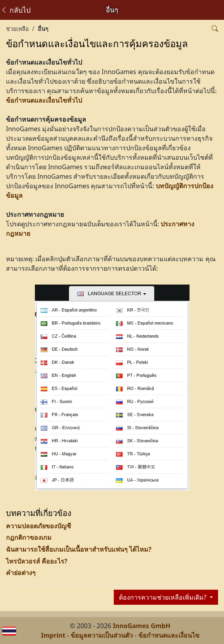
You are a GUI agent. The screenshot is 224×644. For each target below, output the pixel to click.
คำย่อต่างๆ (21, 573)
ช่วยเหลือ (17, 29)
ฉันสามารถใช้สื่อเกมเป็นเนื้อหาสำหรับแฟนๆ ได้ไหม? (79, 549)
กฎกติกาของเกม (29, 537)
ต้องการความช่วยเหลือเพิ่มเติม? (164, 597)
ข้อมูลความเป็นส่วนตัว (102, 635)
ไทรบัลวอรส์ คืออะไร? (37, 561)
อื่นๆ (43, 29)
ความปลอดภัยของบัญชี (38, 526)
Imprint (53, 635)
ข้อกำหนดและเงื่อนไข (169, 635)
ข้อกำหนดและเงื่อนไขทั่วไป (44, 100)
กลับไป (15, 10)
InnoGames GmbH (142, 626)
